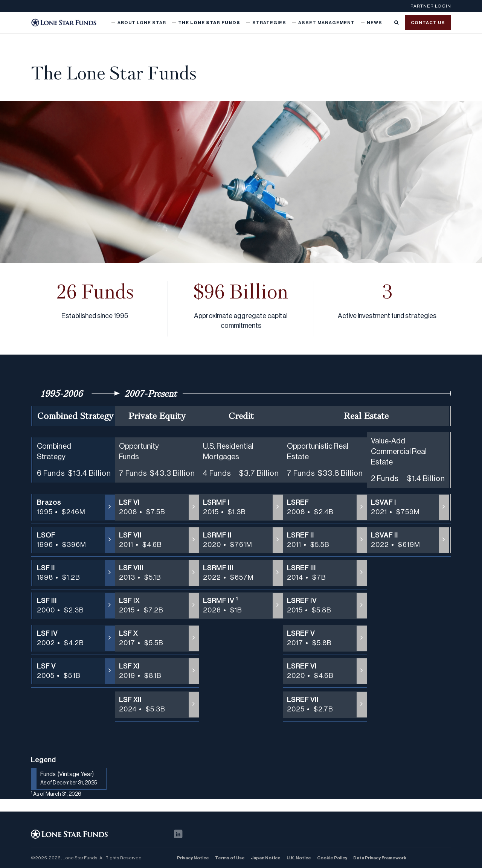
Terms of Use (230, 858)
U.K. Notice (299, 858)
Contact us (428, 23)
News (374, 23)
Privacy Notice (193, 858)
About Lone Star (142, 23)
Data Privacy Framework (380, 858)
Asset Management (326, 23)
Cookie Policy (332, 858)
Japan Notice (266, 858)
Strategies (269, 23)
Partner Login (431, 6)
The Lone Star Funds (209, 23)
